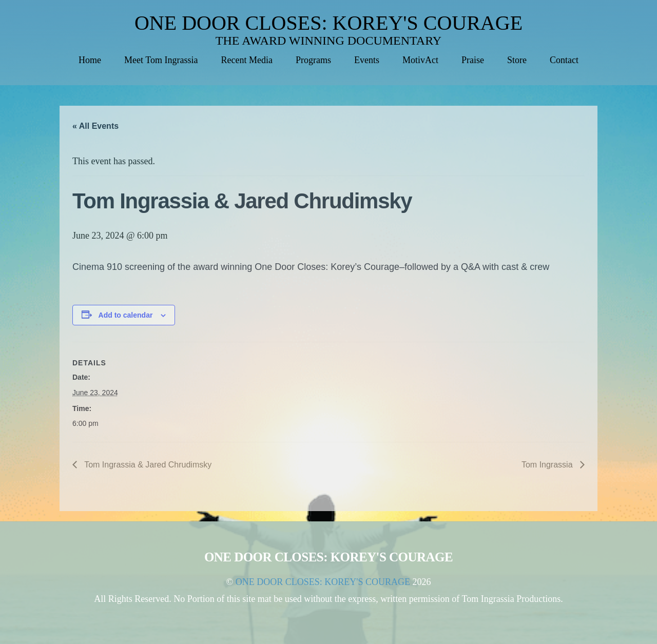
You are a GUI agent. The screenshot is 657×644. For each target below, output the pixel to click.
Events (367, 60)
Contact (564, 60)
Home (90, 60)
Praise (473, 60)
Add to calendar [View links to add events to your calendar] (126, 315)
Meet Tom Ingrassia (161, 60)
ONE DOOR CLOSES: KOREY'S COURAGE (328, 23)
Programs (313, 60)
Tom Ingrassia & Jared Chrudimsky (147, 465)
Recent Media (246, 60)
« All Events (95, 126)
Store (517, 60)
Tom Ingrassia (548, 465)
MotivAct (420, 60)
